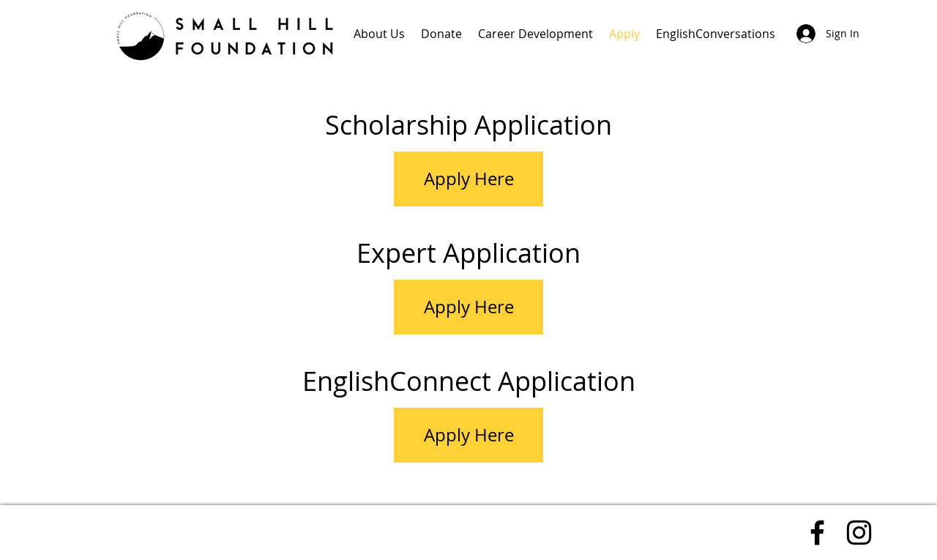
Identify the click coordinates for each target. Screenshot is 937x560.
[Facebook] (817, 533)
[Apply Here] (468, 179)
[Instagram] (859, 533)
